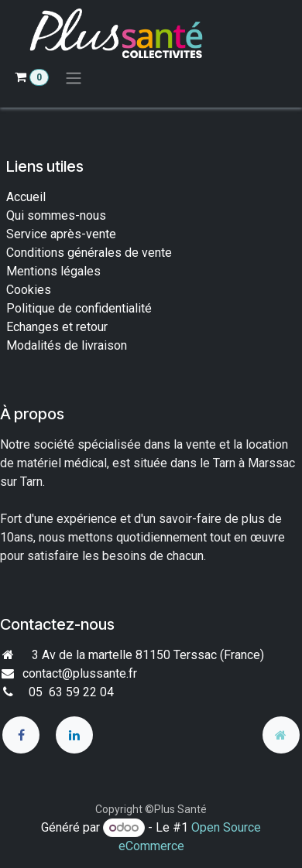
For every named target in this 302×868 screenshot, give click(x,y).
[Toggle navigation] (74, 78)
